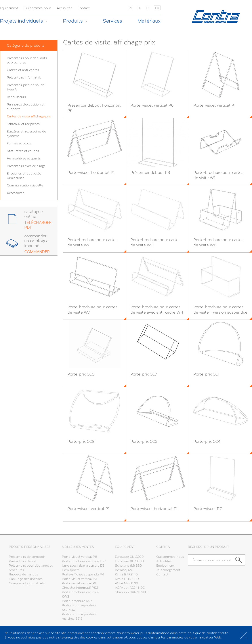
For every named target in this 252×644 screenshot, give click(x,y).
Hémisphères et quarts (24, 158)
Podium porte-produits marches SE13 (79, 616)
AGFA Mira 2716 (126, 583)
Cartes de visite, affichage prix (29, 116)
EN (139, 8)
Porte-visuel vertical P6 (79, 557)
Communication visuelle (25, 185)
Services (112, 21)
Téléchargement (168, 570)
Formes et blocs (19, 143)
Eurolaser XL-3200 (129, 557)
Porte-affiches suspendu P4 (83, 574)
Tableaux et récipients (23, 124)
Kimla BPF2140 (126, 574)
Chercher (240, 560)
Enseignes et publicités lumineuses (24, 175)
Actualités (64, 8)
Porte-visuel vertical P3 (79, 579)
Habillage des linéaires (26, 579)
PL (131, 8)
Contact (84, 8)
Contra (216, 16)
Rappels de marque (24, 574)
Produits (73, 21)
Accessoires (15, 193)
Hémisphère (71, 570)
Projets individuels (21, 21)
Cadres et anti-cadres (23, 70)
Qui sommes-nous (37, 8)
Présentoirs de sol (22, 561)
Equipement (9, 8)
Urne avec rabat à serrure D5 (83, 565)
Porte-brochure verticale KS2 (84, 561)
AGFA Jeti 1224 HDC (130, 587)
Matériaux (149, 21)
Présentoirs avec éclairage (26, 166)
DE (148, 8)
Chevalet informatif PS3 (80, 587)
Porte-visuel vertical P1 (79, 583)
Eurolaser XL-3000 (129, 561)
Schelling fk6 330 (128, 565)
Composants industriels (27, 583)
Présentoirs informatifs (24, 77)
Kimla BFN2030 (127, 579)
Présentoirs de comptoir (27, 557)
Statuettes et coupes (23, 151)
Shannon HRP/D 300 (131, 592)
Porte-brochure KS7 (77, 601)
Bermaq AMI (124, 570)
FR (157, 8)
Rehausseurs (16, 97)
